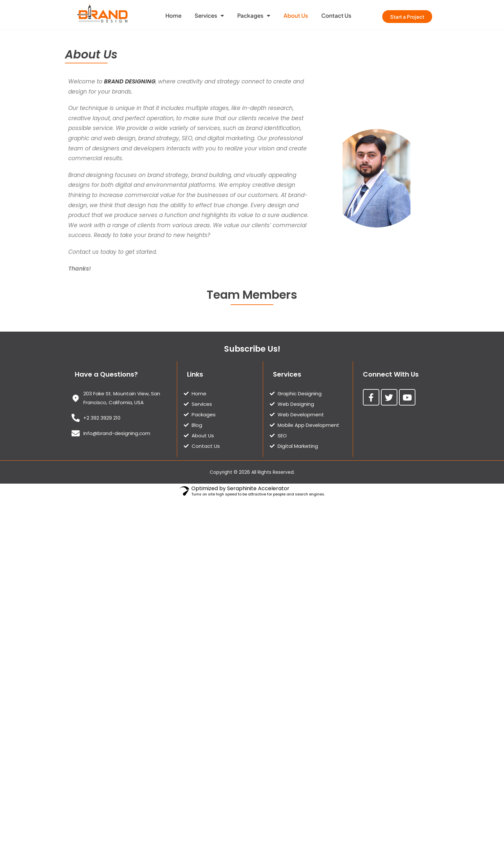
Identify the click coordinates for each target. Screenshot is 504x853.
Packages (254, 16)
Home (173, 15)
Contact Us (336, 15)
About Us (296, 15)
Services (209, 16)
